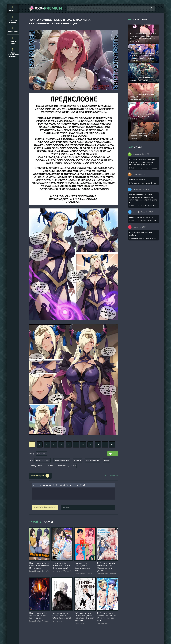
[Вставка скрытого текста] (84, 485)
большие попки (62, 460)
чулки (106, 460)
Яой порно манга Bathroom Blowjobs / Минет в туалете (144, 206)
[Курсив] (37, 485)
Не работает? (111, 476)
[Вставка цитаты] (74, 485)
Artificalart (42, 454)
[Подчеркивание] (40, 485)
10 (98, 444)
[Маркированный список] (54, 485)
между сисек (36, 466)
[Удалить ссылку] (67, 485)
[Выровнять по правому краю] (50, 485)
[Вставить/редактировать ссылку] (64, 485)
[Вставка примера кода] (77, 485)
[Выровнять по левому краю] (44, 485)
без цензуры (93, 460)
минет (50, 466)
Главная (13, 8)
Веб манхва (13, 30)
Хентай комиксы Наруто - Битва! (143, 183)
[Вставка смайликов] (61, 485)
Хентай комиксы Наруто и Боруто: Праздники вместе (144, 238)
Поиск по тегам (13, 40)
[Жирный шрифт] (34, 485)
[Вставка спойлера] (81, 485)
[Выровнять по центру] (47, 485)
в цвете (78, 460)
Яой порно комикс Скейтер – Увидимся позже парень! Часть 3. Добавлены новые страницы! (144, 221)
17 (112, 444)
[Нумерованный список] (57, 485)
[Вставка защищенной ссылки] (70, 485)
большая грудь (43, 460)
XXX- (48, 8)
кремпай (62, 466)
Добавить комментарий (45, 507)
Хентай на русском (13, 19)
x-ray (73, 466)
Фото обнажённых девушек (13, 52)
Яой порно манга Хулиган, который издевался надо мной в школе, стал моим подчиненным (144, 168)
